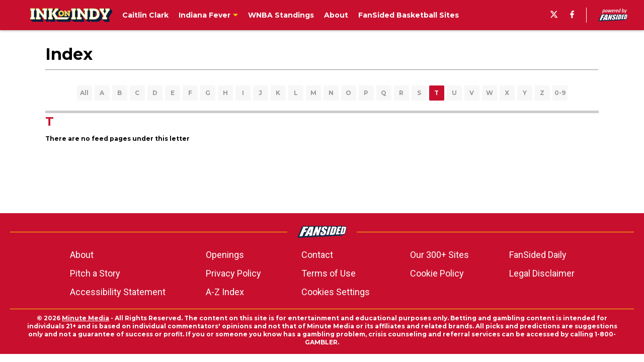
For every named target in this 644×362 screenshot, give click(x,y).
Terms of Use (329, 273)
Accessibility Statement (118, 292)
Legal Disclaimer (542, 273)
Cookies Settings (336, 292)
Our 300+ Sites (439, 255)
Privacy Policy (233, 273)
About (82, 255)
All (84, 93)
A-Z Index (225, 292)
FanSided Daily (538, 255)
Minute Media (86, 318)
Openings (225, 255)
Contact (317, 255)
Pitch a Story (95, 273)
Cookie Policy (437, 273)
